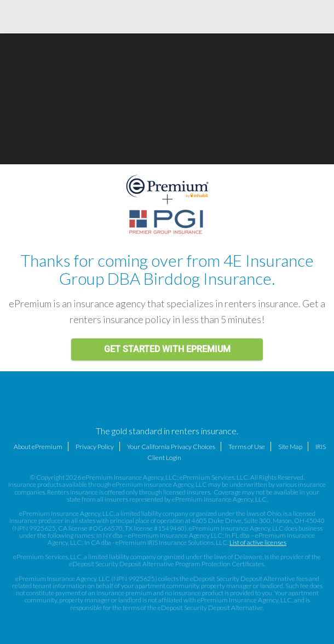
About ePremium (38, 447)
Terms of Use (247, 447)
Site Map (290, 447)
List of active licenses (258, 542)
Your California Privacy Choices (171, 447)
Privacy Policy (95, 447)
